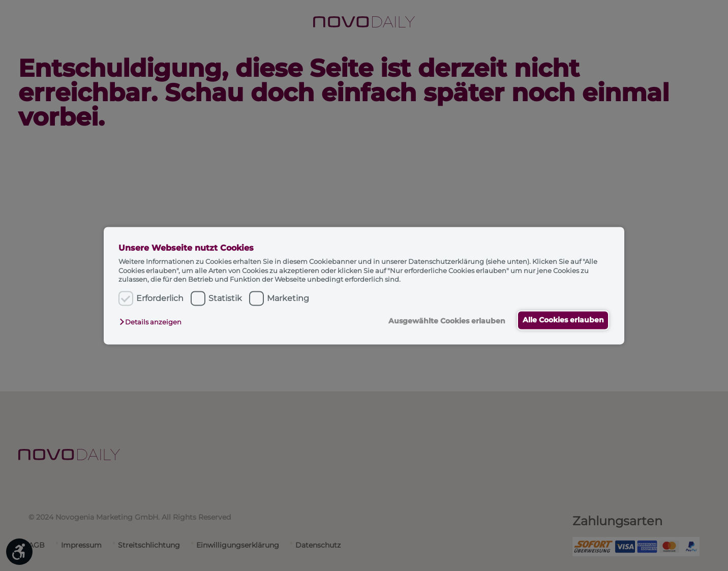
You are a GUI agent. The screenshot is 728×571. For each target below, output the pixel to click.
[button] (153, 322)
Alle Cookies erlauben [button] (561, 320)
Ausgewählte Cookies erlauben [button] (441, 321)
